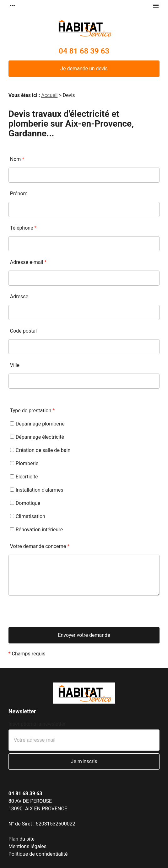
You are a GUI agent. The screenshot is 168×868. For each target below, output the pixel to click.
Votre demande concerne (40, 546)
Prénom (19, 194)
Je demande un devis (84, 69)
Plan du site (22, 839)
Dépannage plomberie (37, 424)
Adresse (19, 297)
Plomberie (24, 463)
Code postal (23, 331)
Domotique (25, 503)
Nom (17, 159)
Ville (15, 365)
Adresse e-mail (28, 262)
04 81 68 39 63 (84, 51)
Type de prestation (32, 411)
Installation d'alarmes (37, 490)
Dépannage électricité (37, 437)
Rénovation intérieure (36, 530)
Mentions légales (27, 846)
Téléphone (23, 228)
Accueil (49, 95)
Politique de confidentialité (38, 854)
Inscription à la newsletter (37, 724)
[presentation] (56, 615)
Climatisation (28, 516)
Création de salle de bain (40, 450)
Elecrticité (24, 477)
